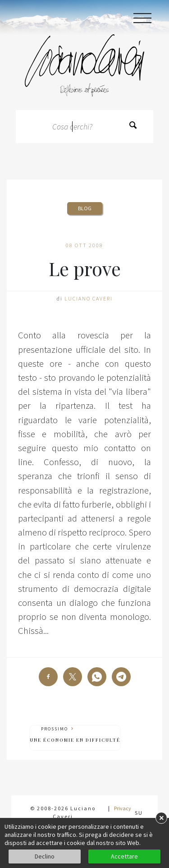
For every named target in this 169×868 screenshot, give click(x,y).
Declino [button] (45, 856)
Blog (85, 208)
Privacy (123, 808)
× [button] (161, 818)
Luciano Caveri (89, 298)
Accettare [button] (124, 856)
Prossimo (75, 735)
